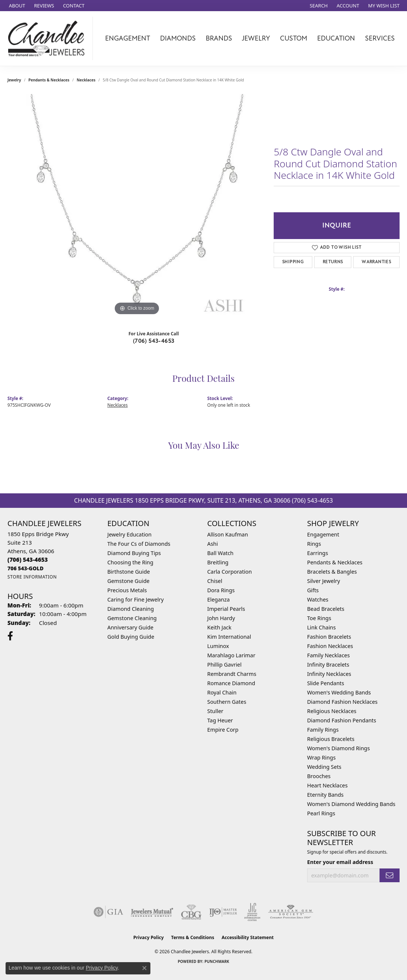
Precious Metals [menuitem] (127, 590)
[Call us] (25, 568)
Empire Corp (223, 730)
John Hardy (221, 618)
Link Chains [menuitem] (321, 627)
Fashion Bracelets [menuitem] (329, 637)
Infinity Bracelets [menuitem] (328, 665)
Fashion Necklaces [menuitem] (330, 646)
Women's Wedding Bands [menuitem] (339, 692)
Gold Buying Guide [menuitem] (131, 637)
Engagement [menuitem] (323, 534)
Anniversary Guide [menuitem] (130, 627)
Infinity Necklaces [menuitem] (329, 674)
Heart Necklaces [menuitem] (327, 785)
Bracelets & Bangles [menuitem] (332, 572)
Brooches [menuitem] (319, 776)
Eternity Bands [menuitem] (325, 795)
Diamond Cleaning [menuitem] (131, 609)
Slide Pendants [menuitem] (326, 683)
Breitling (218, 562)
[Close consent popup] (144, 968)
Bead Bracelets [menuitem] (326, 609)
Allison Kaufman (228, 534)
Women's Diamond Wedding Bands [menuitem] (351, 804)
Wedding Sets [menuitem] (324, 767)
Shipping (293, 262)
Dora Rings (221, 590)
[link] (16, 6)
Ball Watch (220, 553)
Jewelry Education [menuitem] (129, 534)
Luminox (218, 646)
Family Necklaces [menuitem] (328, 655)
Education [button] (336, 38)
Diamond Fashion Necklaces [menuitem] (342, 702)
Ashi (213, 544)
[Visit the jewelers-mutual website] (152, 912)
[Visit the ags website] (291, 912)
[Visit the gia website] (108, 912)
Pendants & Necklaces (49, 80)
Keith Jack (219, 627)
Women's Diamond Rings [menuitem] (338, 748)
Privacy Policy (149, 937)
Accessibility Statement (248, 937)
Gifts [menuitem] (313, 590)
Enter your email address (340, 862)
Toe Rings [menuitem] (319, 618)
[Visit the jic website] (252, 912)
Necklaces (86, 80)
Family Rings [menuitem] (323, 730)
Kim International (229, 637)
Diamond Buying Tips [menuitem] (134, 553)
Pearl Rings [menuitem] (321, 813)
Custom (294, 38)
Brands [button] (219, 38)
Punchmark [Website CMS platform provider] (217, 961)
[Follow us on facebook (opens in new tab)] (10, 636)
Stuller (215, 711)
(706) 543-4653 (154, 341)
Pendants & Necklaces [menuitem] (335, 562)
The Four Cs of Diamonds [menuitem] (139, 544)
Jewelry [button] (256, 38)
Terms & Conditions (193, 937)
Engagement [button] (128, 38)
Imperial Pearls (226, 609)
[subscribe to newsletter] (390, 875)
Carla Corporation (229, 572)
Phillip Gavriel (224, 665)
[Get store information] (32, 577)
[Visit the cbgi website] (191, 912)
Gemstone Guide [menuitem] (128, 581)
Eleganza (218, 599)
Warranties (376, 262)
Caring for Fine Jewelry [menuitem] (136, 599)
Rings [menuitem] (314, 544)
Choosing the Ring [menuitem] (130, 562)
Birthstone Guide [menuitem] (129, 572)
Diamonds (178, 38)
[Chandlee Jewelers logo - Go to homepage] (48, 38)
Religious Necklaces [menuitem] (332, 711)
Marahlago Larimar (231, 655)
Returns (333, 262)
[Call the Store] (28, 560)
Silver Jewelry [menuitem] (324, 581)
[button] (318, 6)
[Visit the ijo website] (223, 912)
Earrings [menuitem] (318, 553)
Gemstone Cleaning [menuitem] (132, 618)
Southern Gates (227, 702)
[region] (137, 206)
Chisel (215, 581)
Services (380, 38)
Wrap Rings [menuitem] (321, 757)
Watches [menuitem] (318, 599)
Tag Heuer (220, 720)
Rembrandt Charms (232, 674)
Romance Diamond (231, 683)
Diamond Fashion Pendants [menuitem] (342, 720)
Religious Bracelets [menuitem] (331, 739)
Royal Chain (222, 692)
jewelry (14, 80)
